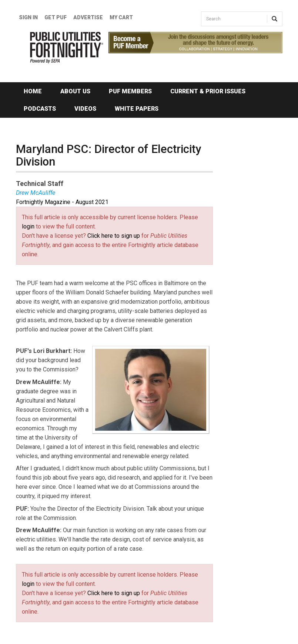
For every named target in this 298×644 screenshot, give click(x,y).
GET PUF (56, 17)
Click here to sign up (114, 236)
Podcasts (40, 109)
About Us (75, 91)
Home (33, 91)
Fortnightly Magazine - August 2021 (62, 202)
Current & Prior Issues (208, 91)
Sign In (28, 17)
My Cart (121, 17)
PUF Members (130, 91)
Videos (85, 109)
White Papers (137, 109)
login (28, 226)
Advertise (88, 17)
